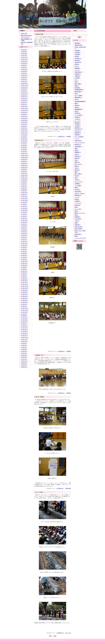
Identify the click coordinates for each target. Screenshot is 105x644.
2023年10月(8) (24, 87)
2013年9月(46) (24, 291)
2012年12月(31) (25, 308)
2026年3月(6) (24, 52)
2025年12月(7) (24, 58)
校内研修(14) (78, 133)
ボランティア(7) (79, 182)
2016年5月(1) (24, 232)
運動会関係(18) (78, 98)
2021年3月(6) (24, 148)
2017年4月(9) (24, 212)
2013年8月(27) (24, 293)
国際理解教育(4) (79, 109)
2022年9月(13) (24, 112)
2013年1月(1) (24, 306)
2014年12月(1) (24, 261)
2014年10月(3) (24, 265)
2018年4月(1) (24, 189)
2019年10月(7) (24, 179)
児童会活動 (68, 488)
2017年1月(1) (24, 218)
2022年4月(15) (24, 122)
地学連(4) (77, 64)
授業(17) (77, 188)
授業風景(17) (78, 152)
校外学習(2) (78, 60)
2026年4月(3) (24, 50)
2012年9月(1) (24, 314)
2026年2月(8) (24, 54)
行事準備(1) (78, 51)
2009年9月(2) (24, 363)
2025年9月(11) (24, 64)
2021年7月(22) (24, 140)
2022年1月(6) (24, 128)
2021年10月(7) (24, 134)
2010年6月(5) (24, 349)
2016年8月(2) (24, 226)
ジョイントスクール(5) (80, 238)
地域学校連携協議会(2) (80, 101)
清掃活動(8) (78, 88)
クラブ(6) (77, 70)
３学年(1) (77, 221)
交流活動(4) (78, 52)
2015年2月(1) (24, 259)
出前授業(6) (78, 54)
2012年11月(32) (25, 310)
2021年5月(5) (24, 144)
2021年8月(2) (24, 138)
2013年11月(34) (25, 287)
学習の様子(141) (79, 129)
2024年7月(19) (24, 75)
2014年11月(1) (24, 263)
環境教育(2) (78, 135)
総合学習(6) (78, 205)
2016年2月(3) (24, 238)
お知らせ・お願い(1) (80, 193)
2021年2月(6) (24, 150)
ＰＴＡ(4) (77, 197)
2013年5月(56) (24, 298)
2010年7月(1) (24, 347)
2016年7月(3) (24, 228)
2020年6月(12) (24, 165)
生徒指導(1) (78, 117)
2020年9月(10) (24, 159)
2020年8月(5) (24, 161)
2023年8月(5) (24, 91)
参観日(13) (77, 162)
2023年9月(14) (24, 89)
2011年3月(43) (24, 332)
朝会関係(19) (78, 195)
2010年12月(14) (25, 338)
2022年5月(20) (24, 120)
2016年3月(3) (24, 236)
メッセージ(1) (78, 203)
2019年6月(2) (24, 187)
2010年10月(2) (24, 341)
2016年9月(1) (24, 224)
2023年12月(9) (24, 83)
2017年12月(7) (24, 197)
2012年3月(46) (24, 326)
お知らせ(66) (78, 131)
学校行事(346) (78, 62)
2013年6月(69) (24, 296)
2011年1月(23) (24, 336)
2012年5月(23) (24, 322)
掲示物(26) (77, 158)
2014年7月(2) (24, 271)
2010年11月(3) (24, 339)
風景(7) (76, 172)
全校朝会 (69, 136)
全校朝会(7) (78, 127)
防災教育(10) (78, 74)
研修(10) (77, 86)
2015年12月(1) (24, 242)
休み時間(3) (78, 78)
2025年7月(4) (24, 67)
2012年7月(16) (24, 318)
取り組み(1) (78, 190)
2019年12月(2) (24, 175)
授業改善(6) (78, 123)
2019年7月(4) (24, 185)
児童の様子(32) (78, 141)
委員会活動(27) (78, 92)
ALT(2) (76, 80)
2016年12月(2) (24, 220)
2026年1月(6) (24, 56)
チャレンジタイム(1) (80, 143)
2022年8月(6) (24, 114)
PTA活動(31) (78, 125)
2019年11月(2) (24, 177)
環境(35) (77, 150)
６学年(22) (77, 180)
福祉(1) (76, 178)
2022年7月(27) (24, 116)
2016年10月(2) (24, 222)
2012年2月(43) (24, 328)
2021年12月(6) (24, 130)
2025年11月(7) (24, 60)
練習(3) (76, 103)
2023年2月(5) (24, 103)
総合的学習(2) (78, 234)
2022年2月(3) (24, 126)
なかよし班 (68, 633)
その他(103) (78, 119)
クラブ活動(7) (78, 186)
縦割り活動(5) (78, 84)
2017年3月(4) (24, 214)
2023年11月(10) (25, 85)
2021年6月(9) (24, 142)
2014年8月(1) (24, 269)
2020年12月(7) (24, 154)
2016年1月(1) (24, 240)
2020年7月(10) (24, 163)
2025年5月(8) (24, 71)
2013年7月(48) (24, 294)
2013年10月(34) (25, 289)
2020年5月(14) (24, 167)
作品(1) (76, 160)
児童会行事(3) (78, 192)
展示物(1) (77, 199)
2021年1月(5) (24, 152)
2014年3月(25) (24, 279)
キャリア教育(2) (79, 115)
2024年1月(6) (24, 81)
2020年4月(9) (24, 169)
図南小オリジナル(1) (80, 213)
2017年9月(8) (24, 202)
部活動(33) (77, 105)
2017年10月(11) (25, 201)
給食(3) (76, 215)
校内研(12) (77, 170)
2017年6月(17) (24, 208)
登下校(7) (77, 176)
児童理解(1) (78, 184)
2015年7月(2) (24, 251)
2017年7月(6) (24, 206)
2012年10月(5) (24, 312)
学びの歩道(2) (78, 219)
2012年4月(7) (24, 324)
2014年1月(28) (24, 283)
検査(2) (76, 236)
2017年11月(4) (24, 199)
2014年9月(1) (24, 267)
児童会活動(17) (78, 146)
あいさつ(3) (78, 121)
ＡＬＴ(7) (77, 139)
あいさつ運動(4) (79, 96)
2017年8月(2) (24, 204)
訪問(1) (76, 207)
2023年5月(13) (24, 97)
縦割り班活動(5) (79, 229)
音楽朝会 (69, 393)
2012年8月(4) (24, 316)
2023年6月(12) (24, 95)
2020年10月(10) (25, 157)
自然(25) (77, 111)
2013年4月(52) (24, 300)
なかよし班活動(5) (79, 137)
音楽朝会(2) (78, 113)
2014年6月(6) (24, 273)
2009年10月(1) (24, 361)
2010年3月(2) (24, 355)
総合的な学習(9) (79, 227)
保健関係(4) (78, 68)
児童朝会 (69, 351)
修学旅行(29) (78, 145)
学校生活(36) (78, 156)
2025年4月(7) (24, 73)
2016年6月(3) (24, 230)
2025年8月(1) (24, 65)
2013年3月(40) (24, 302)
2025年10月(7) (24, 62)
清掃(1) (76, 94)
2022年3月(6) (24, 124)
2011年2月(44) (24, 334)
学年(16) (77, 99)
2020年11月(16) (25, 155)
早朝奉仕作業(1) (79, 45)
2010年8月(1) (24, 345)
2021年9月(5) (24, 136)
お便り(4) (77, 154)
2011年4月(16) (24, 330)
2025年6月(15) (24, 69)
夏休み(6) (77, 166)
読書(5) (76, 223)
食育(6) (76, 211)
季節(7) (76, 148)
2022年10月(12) (25, 110)
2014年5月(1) (24, 275)
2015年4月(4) (24, 257)
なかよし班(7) (78, 209)
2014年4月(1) (24, 277)
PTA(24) (77, 66)
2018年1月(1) (24, 195)
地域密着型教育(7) (79, 90)
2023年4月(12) (24, 99)
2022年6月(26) (24, 118)
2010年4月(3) (24, 353)
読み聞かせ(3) (78, 58)
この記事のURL (61, 136)
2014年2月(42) (24, 281)
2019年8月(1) (24, 183)
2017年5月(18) (24, 210)
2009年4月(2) (24, 367)
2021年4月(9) (24, 146)
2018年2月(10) (24, 193)
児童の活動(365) (79, 72)
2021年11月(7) (24, 132)
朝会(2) (76, 82)
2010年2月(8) (24, 357)
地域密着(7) (78, 217)
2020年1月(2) (24, 173)
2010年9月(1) (24, 343)
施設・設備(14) (78, 174)
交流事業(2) (78, 201)
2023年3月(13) (24, 101)
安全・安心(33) (78, 164)
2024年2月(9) (24, 79)
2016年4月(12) (24, 234)
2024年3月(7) (24, 77)
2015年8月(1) (24, 249)
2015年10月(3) (24, 246)
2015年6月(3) (24, 253)
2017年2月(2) (24, 216)
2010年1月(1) (24, 359)
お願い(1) (77, 168)
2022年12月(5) (24, 106)
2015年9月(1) (24, 248)
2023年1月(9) (24, 105)
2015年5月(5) (24, 255)
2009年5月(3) (24, 365)
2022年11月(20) (25, 108)
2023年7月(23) (24, 93)
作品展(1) (77, 56)
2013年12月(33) (25, 285)
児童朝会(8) (78, 76)
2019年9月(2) (24, 181)
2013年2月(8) (24, 304)
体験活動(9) (78, 43)
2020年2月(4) (24, 171)
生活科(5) (77, 107)
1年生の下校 (24, 34)
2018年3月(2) (24, 191)
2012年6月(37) (24, 320)
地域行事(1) (78, 225)
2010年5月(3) (24, 351)
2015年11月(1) (24, 244)
